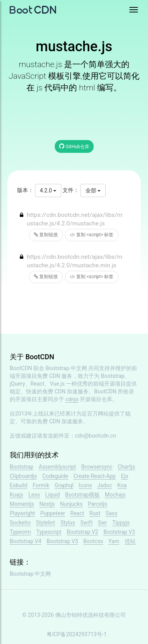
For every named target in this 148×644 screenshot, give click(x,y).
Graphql (64, 485)
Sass (111, 513)
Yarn (114, 541)
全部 (93, 190)
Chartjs (126, 467)
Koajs (17, 495)
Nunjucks (71, 504)
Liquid (52, 495)
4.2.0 (48, 190)
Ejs (124, 476)
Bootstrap (22, 467)
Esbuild (18, 485)
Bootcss (93, 541)
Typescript (49, 532)
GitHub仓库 (74, 146)
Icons (85, 485)
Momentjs (22, 504)
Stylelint (45, 523)
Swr (103, 523)
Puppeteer (53, 513)
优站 (130, 541)
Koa (122, 485)
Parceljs (98, 504)
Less (34, 495)
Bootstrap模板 (83, 495)
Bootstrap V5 (62, 541)
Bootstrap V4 (25, 541)
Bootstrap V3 (119, 532)
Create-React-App (95, 476)
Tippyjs (121, 523)
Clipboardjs (23, 476)
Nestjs (47, 504)
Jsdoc (104, 485)
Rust (95, 513)
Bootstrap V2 (83, 532)
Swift (87, 523)
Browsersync (97, 467)
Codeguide (55, 476)
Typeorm (20, 532)
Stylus (68, 523)
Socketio (20, 523)
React (77, 513)
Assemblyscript (57, 467)
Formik (41, 485)
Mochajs (115, 495)
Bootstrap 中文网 (67, 368)
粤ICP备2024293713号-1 (77, 634)
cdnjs (72, 399)
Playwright (22, 513)
